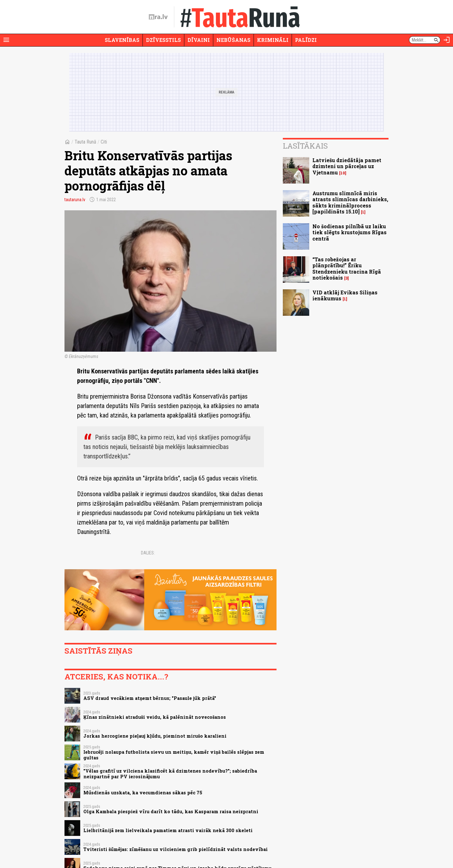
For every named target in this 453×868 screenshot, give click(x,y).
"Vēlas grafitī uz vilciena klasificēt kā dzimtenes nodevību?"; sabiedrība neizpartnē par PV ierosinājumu (170, 774)
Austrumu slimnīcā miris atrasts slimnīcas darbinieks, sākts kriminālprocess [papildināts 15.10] (350, 202)
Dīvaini (199, 40)
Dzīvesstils (163, 40)
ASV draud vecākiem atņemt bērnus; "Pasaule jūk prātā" (150, 698)
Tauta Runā (85, 142)
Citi (104, 142)
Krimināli (273, 40)
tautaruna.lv (75, 200)
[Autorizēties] (447, 40)
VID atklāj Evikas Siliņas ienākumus (345, 295)
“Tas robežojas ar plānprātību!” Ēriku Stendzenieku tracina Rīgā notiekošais (347, 268)
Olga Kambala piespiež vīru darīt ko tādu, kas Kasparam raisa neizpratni (171, 811)
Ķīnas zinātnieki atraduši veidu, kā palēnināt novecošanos (155, 717)
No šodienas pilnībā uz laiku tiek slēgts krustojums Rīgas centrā (350, 232)
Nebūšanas (233, 40)
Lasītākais (305, 146)
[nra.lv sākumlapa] (158, 17)
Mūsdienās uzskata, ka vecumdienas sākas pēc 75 (143, 793)
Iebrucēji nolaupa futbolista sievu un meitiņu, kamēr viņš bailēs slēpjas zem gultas (174, 755)
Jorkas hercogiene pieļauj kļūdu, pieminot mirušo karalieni (155, 736)
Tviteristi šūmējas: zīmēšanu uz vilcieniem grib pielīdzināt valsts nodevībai (176, 849)
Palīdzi (306, 40)
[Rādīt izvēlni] (6, 40)
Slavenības (122, 40)
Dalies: (148, 553)
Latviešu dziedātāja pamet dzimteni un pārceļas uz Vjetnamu (347, 166)
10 (343, 173)
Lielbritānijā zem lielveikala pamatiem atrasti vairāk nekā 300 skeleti (168, 830)
